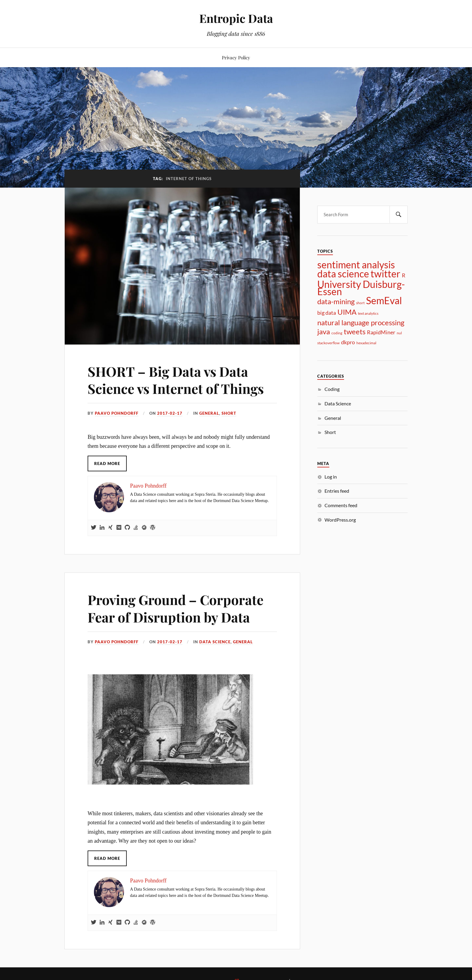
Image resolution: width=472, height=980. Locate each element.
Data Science (215, 642)
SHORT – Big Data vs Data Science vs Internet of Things (176, 380)
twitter (385, 274)
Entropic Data (236, 18)
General (209, 413)
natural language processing (361, 323)
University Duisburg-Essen (361, 288)
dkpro (348, 342)
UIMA (347, 312)
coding (337, 333)
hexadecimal (366, 343)
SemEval (384, 301)
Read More (107, 463)
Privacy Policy (236, 57)
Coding (332, 389)
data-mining (336, 301)
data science (343, 274)
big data (327, 313)
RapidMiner (381, 332)
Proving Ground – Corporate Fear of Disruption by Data (175, 608)
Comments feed (341, 505)
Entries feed (337, 491)
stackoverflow (328, 343)
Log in (331, 477)
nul (399, 333)
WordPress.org (340, 520)
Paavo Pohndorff (117, 413)
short (360, 303)
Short (229, 413)
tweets (355, 332)
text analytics (368, 313)
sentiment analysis (356, 265)
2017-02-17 (170, 413)
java (324, 332)
